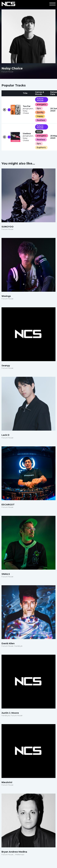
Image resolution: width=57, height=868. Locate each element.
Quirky (40, 112)
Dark (39, 132)
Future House (40, 100)
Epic (39, 108)
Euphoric (41, 147)
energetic (42, 104)
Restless (41, 120)
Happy (40, 116)
